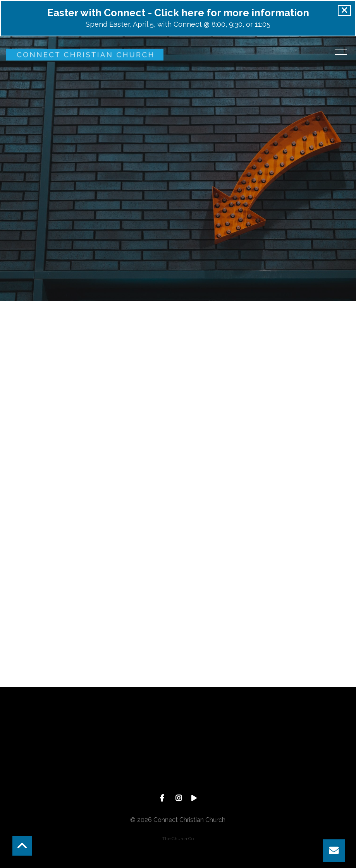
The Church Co (178, 839)
